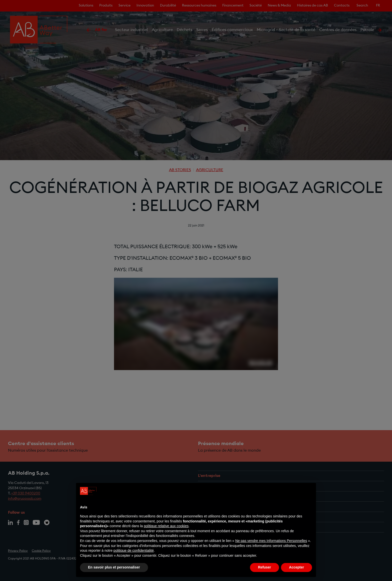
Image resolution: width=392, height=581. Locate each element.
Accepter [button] (296, 567)
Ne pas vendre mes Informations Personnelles (271, 541)
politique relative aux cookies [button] (166, 526)
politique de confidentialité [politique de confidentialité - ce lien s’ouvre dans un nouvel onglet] (134, 550)
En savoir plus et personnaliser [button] (114, 567)
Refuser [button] (264, 567)
